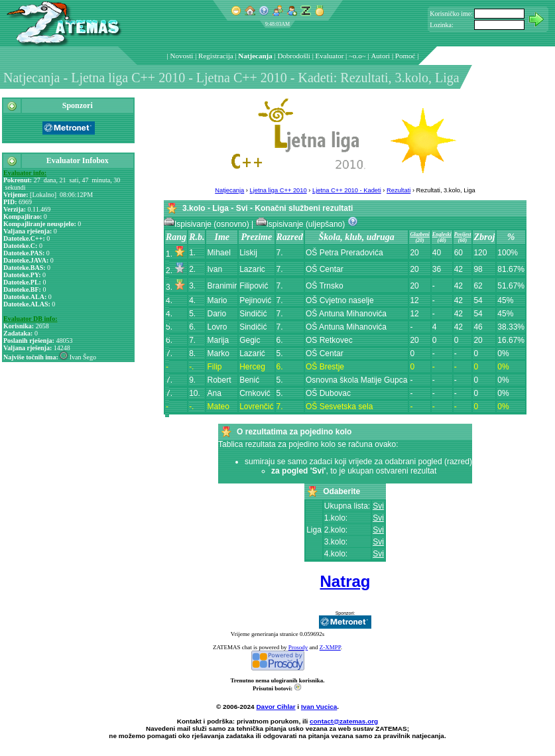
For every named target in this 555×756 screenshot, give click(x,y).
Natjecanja (255, 56)
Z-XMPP (330, 647)
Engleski (442, 234)
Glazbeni (419, 234)
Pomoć (405, 56)
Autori (380, 56)
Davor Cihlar (276, 707)
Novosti (182, 56)
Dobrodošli (294, 56)
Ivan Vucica (319, 707)
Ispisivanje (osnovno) (208, 224)
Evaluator (330, 56)
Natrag (345, 581)
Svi (378, 506)
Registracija (216, 56)
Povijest (463, 234)
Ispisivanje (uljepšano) (302, 224)
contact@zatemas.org (344, 721)
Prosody (298, 647)
